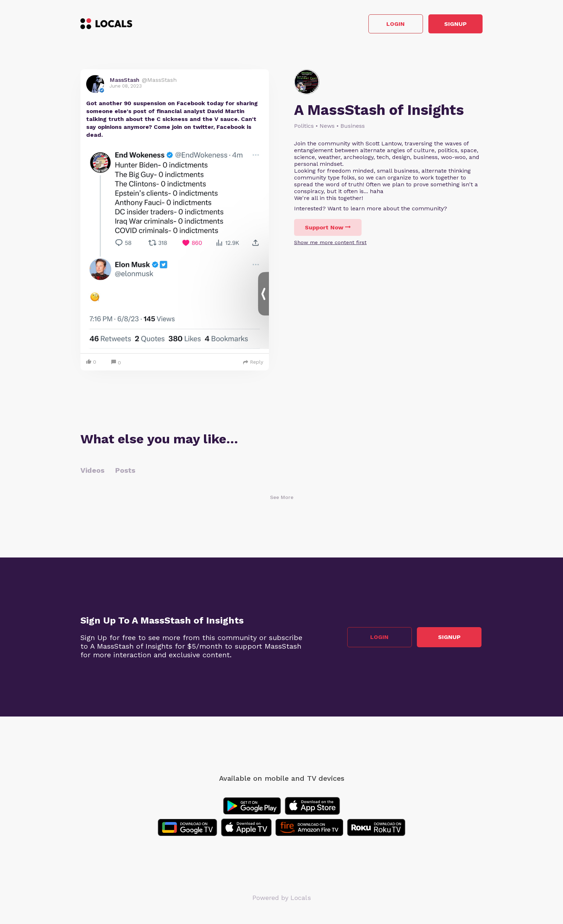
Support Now (328, 228)
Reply (253, 363)
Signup (450, 25)
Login (380, 25)
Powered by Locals (282, 899)
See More (282, 498)
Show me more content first (330, 243)
